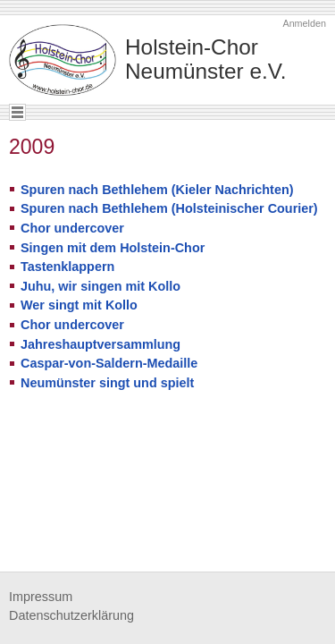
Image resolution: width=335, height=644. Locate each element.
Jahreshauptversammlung (100, 344)
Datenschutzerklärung (71, 615)
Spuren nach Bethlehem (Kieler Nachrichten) (157, 190)
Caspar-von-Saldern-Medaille (109, 363)
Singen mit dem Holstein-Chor (113, 248)
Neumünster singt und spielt (107, 383)
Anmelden (304, 23)
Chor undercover (72, 228)
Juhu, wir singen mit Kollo (100, 286)
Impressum (41, 597)
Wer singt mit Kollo (79, 305)
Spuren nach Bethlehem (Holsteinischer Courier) (169, 208)
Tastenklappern (67, 267)
